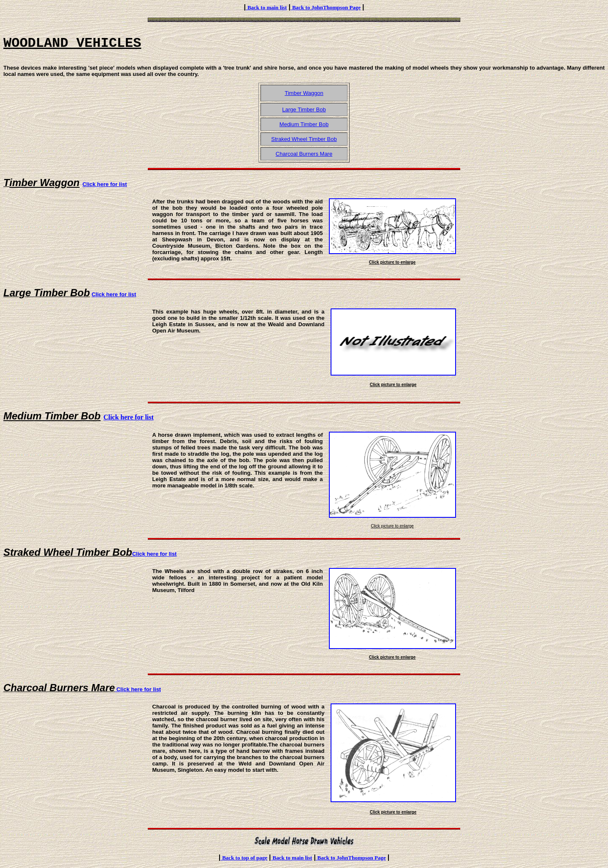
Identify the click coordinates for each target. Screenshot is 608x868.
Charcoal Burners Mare (304, 154)
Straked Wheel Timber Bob (304, 139)
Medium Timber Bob (304, 124)
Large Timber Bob (304, 110)
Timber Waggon (304, 93)
